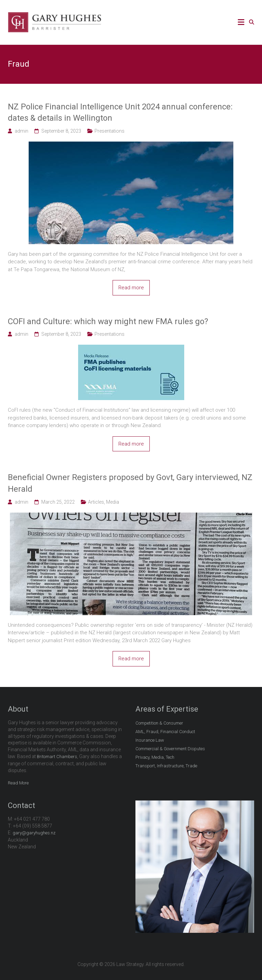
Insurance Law (150, 740)
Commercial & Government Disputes (170, 749)
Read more (131, 288)
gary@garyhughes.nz (34, 833)
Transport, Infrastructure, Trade (166, 766)
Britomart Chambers (57, 757)
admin (21, 131)
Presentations (110, 131)
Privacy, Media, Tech (155, 757)
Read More (18, 783)
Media (113, 502)
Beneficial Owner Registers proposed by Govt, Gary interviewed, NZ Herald (130, 483)
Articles (96, 502)
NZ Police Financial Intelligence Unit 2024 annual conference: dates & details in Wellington (120, 112)
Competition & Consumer (159, 723)
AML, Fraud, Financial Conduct (165, 732)
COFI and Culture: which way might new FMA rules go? (108, 321)
